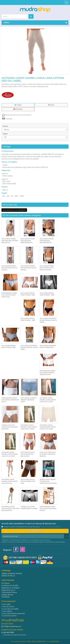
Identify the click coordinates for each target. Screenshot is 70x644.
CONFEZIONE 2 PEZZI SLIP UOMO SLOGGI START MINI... (9, 295)
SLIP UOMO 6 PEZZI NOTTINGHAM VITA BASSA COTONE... (47, 268)
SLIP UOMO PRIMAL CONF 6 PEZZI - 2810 (28, 319)
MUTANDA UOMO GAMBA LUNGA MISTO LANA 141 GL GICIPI (10, 454)
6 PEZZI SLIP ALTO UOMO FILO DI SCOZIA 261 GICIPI (10, 427)
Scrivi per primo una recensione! (18, 115)
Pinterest (18, 109)
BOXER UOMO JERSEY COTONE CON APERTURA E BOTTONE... (49, 481)
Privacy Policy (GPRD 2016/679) (51, 527)
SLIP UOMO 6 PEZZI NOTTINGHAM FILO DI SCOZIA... (9, 268)
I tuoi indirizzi (7, 611)
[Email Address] (33, 536)
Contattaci (6, 597)
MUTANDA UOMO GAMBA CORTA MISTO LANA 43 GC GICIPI (48, 427)
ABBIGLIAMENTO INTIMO (12, 574)
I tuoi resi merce (8, 607)
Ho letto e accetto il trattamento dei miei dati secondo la (32, 527)
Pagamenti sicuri (8, 590)
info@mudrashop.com (12, 626)
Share (51, 105)
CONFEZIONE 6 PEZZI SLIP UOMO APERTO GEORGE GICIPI (47, 373)
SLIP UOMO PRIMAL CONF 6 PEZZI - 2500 (47, 294)
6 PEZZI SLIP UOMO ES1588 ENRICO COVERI (29, 508)
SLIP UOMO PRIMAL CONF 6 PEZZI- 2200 (28, 294)
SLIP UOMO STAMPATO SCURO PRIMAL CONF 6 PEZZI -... (48, 320)
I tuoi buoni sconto (9, 616)
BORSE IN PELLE (8, 576)
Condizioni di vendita (10, 586)
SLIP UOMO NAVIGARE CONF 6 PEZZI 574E (48, 346)
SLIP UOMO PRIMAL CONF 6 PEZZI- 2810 (9, 346)
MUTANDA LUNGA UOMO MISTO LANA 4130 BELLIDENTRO (10, 509)
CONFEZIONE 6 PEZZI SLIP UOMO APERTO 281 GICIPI (10, 400)
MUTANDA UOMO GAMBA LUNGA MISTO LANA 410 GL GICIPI (29, 427)
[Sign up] (66, 536)
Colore (5, 126)
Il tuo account (8, 601)
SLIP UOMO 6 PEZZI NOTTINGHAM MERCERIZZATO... (28, 241)
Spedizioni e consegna (10, 588)
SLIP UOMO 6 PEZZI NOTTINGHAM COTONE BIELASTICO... (10, 241)
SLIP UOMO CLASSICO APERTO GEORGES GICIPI (28, 400)
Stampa (7, 119)
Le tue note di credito (10, 609)
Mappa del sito (7, 595)
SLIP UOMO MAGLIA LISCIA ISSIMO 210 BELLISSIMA (28, 454)
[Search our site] (15, 16)
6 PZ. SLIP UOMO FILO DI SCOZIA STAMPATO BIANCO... (48, 454)
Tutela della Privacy (9, 592)
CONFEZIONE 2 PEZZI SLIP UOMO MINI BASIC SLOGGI (48, 509)
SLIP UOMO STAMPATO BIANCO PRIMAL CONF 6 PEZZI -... (29, 347)
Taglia (5, 134)
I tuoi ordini (6, 604)
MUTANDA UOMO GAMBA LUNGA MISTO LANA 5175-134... (10, 481)
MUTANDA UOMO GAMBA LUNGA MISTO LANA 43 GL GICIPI (48, 400)
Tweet (18, 105)
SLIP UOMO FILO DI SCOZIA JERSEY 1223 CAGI (28, 481)
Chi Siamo (6, 583)
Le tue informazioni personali (13, 613)
